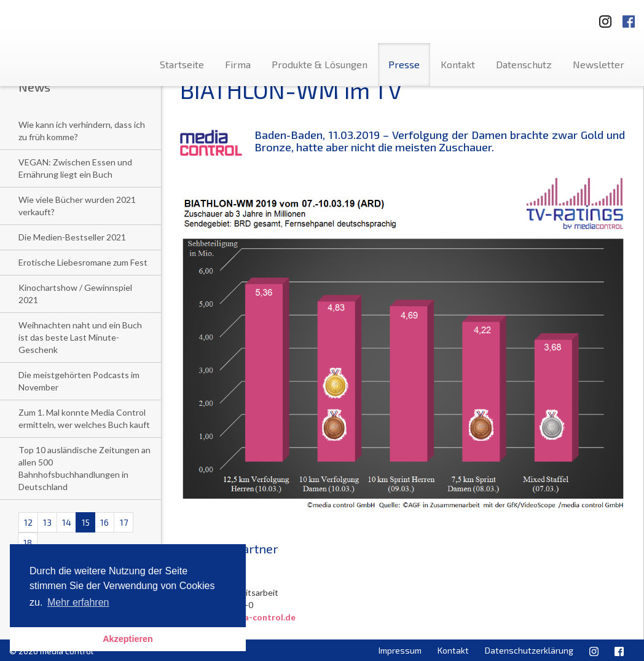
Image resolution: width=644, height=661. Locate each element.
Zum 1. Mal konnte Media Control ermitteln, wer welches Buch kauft (84, 418)
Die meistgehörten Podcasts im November (79, 381)
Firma (238, 64)
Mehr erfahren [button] (78, 602)
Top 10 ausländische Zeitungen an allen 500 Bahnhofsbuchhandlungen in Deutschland (84, 468)
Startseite (182, 64)
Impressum (400, 650)
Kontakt (458, 64)
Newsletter (599, 64)
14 (67, 522)
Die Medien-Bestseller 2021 (72, 237)
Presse (404, 64)
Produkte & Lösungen (320, 64)
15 (86, 522)
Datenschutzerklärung (529, 650)
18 (28, 543)
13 (47, 522)
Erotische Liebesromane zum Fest (83, 262)
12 (28, 522)
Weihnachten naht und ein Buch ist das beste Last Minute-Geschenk (80, 337)
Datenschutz (524, 64)
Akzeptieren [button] (128, 639)
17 (124, 522)
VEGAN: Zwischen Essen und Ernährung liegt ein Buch (75, 168)
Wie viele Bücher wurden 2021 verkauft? (77, 206)
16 (104, 522)
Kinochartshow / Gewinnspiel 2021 (75, 294)
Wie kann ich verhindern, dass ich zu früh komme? (82, 131)
